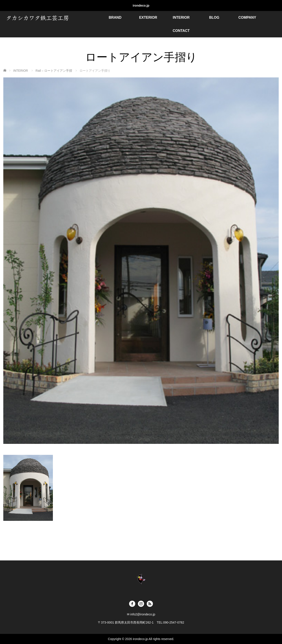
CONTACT (181, 31)
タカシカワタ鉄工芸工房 (37, 17)
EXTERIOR (148, 17)
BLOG (214, 17)
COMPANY (247, 17)
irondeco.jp (141, 5)
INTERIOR (181, 17)
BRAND (115, 17)
